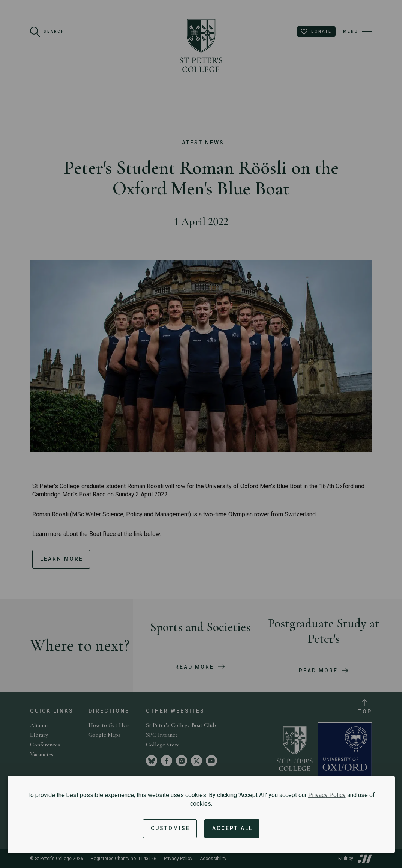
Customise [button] (170, 828)
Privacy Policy (327, 795)
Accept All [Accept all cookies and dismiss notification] (232, 828)
